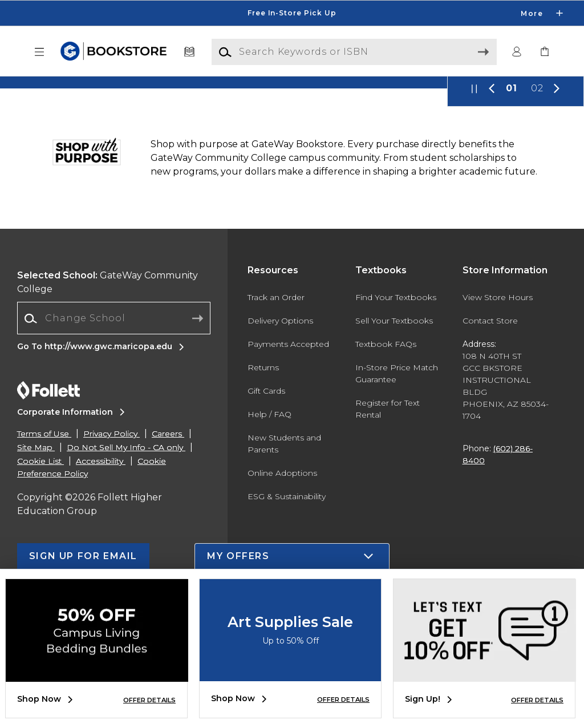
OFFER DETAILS (149, 700)
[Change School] (114, 452)
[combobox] (114, 453)
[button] (39, 52)
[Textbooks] (190, 52)
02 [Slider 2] (537, 222)
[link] (545, 52)
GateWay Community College (108, 416)
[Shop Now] (292, 149)
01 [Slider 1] (512, 222)
